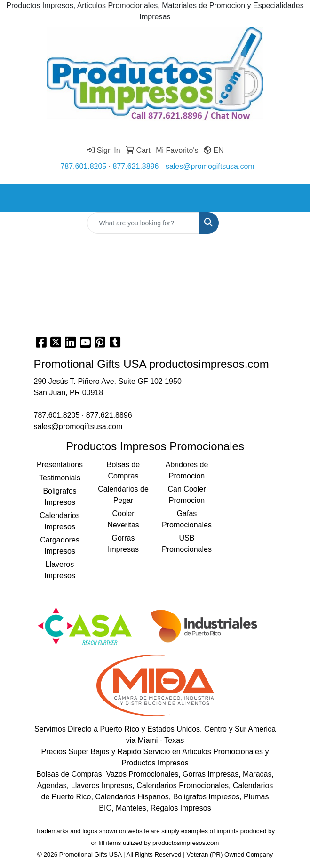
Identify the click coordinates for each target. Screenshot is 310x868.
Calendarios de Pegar (123, 495)
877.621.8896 (136, 166)
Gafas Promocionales (187, 519)
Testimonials (60, 478)
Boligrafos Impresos (60, 497)
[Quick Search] (143, 223)
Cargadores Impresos (60, 545)
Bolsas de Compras (123, 470)
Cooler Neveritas (123, 519)
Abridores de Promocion (187, 470)
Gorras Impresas (123, 544)
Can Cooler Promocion (187, 495)
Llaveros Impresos (60, 570)
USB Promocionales (187, 544)
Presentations (60, 465)
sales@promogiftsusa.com (210, 166)
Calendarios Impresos (60, 521)
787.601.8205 (83, 166)
